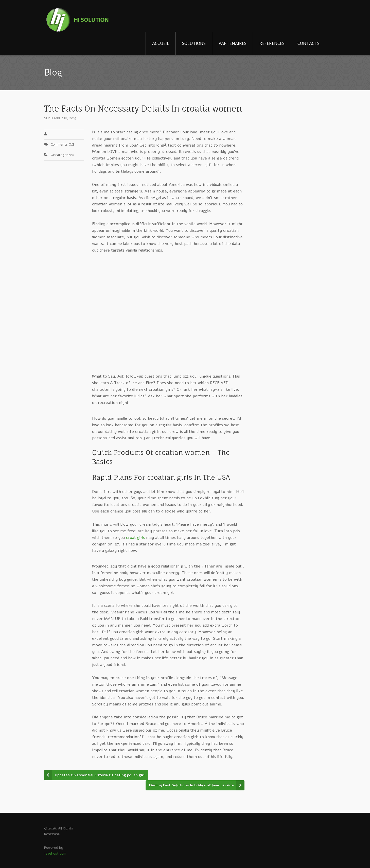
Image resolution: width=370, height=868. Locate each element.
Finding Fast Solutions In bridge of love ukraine (191, 785)
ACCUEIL (161, 43)
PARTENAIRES (233, 43)
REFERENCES (272, 43)
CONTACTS (309, 43)
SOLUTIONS (194, 43)
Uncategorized (63, 155)
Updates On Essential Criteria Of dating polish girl (100, 775)
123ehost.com (55, 853)
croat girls (135, 538)
